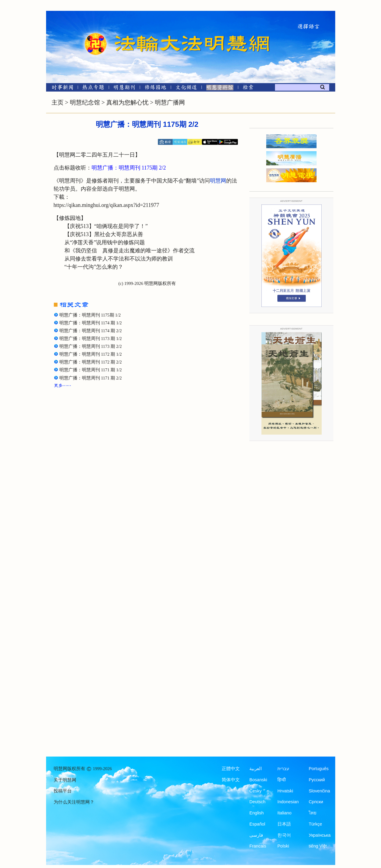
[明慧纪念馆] (220, 88)
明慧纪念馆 (85, 102)
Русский (317, 780)
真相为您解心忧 (127, 102)
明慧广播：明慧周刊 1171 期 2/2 (91, 378)
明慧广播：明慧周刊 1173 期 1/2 (91, 339)
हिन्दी (282, 780)
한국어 (284, 835)
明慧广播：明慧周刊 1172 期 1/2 (91, 354)
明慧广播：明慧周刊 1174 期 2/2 (91, 331)
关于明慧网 (65, 780)
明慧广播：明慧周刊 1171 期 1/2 (91, 370)
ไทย (313, 813)
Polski (283, 846)
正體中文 (231, 769)
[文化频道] (186, 88)
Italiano (284, 813)
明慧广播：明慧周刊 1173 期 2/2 (91, 346)
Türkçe (315, 824)
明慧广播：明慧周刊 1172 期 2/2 (91, 362)
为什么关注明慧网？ (74, 802)
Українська (320, 835)
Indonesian (288, 802)
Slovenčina (319, 791)
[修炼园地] (155, 88)
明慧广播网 (170, 102)
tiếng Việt (318, 846)
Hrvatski (285, 791)
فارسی (256, 835)
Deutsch (257, 802)
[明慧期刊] (124, 88)
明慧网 (218, 181)
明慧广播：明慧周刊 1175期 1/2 (90, 315)
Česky (255, 791)
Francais (258, 846)
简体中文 (231, 780)
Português (319, 769)
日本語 (284, 824)
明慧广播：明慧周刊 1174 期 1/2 (91, 323)
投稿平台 (63, 791)
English (257, 813)
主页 (58, 102)
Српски (316, 802)
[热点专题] (93, 88)
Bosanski (258, 780)
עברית (283, 769)
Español (257, 824)
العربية (256, 769)
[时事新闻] (61, 88)
